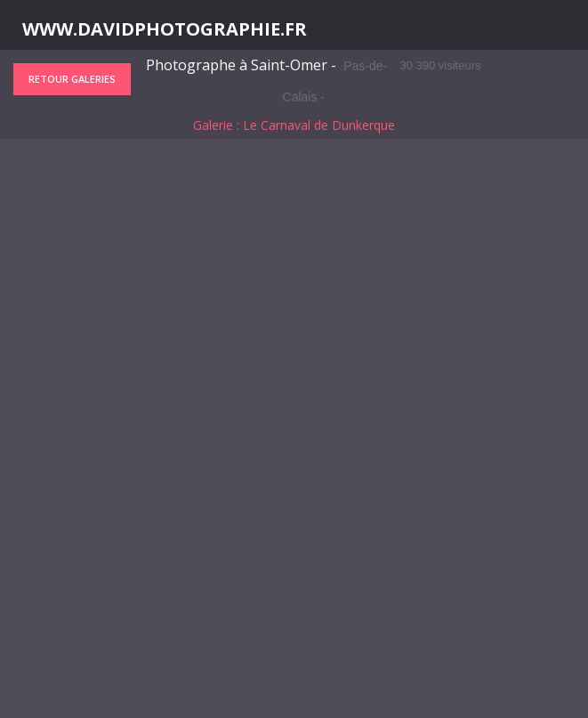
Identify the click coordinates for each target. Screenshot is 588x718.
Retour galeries (72, 79)
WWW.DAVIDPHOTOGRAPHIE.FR (165, 29)
